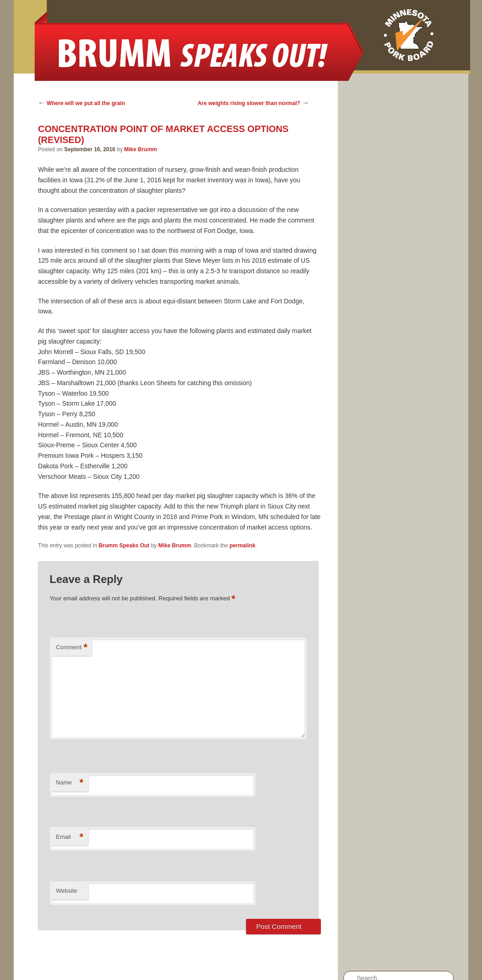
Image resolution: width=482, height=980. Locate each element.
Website (67, 891)
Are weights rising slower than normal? (249, 103)
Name (70, 783)
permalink (243, 546)
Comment (72, 648)
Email (70, 837)
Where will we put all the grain (86, 103)
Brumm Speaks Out (124, 546)
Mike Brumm (141, 149)
